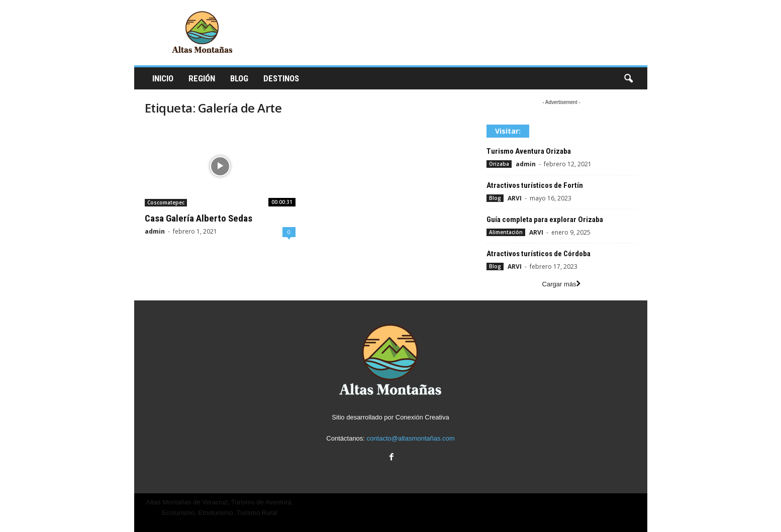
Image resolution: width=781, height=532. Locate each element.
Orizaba (499, 164)
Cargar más (562, 284)
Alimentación (506, 232)
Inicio (163, 78)
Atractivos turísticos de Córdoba (539, 254)
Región (202, 78)
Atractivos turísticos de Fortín (535, 185)
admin (155, 231)
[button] (628, 79)
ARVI (515, 198)
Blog (239, 78)
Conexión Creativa (422, 417)
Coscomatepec (166, 202)
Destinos (281, 78)
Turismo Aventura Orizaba (529, 151)
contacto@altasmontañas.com (411, 438)
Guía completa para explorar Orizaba (545, 220)
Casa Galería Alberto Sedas (199, 218)
